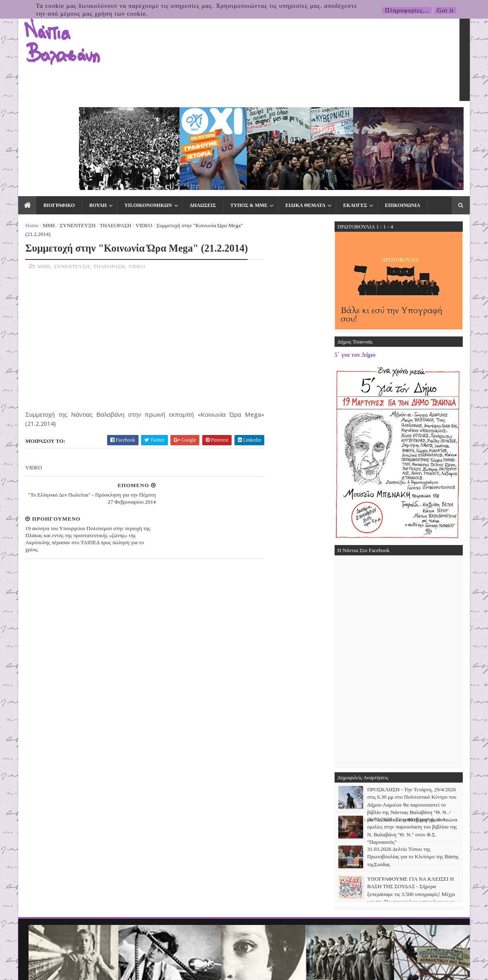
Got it (446, 10)
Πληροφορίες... (407, 10)
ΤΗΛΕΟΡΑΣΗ (98, 137)
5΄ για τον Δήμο (373, 266)
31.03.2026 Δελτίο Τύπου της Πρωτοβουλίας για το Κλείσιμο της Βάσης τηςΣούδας (431, 768)
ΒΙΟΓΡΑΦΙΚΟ (41, 117)
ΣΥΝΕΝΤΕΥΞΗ (60, 137)
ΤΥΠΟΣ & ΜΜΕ (231, 117)
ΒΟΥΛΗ (80, 117)
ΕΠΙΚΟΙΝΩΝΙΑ (384, 117)
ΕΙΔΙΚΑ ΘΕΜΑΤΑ (287, 117)
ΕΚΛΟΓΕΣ (337, 117)
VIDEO (126, 137)
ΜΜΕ (31, 137)
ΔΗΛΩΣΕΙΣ (185, 117)
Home (14, 137)
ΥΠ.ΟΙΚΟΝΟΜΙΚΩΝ (130, 117)
